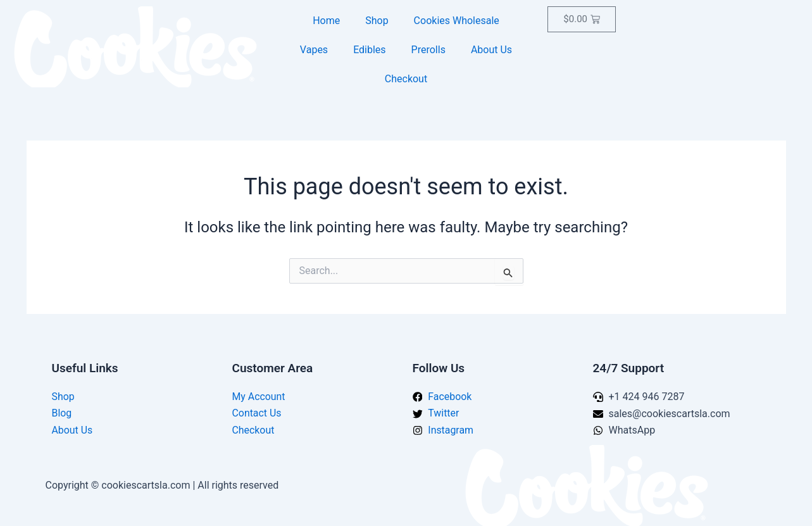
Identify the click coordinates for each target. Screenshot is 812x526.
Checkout (406, 79)
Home (326, 21)
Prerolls (428, 50)
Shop (377, 21)
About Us (491, 50)
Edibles (369, 50)
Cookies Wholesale (457, 21)
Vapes (314, 50)
